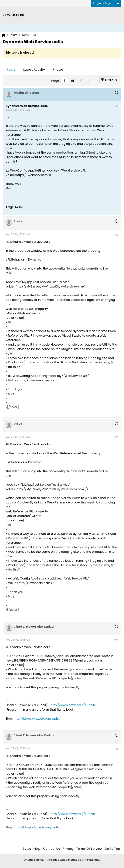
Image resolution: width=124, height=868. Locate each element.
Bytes (27, 849)
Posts (11, 69)
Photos (58, 69)
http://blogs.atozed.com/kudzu (37, 719)
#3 (117, 437)
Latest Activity (34, 69)
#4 (116, 640)
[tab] (11, 70)
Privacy (68, 849)
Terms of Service (89, 849)
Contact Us (52, 849)
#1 (117, 106)
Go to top (112, 849)
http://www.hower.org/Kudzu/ (73, 705)
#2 (117, 235)
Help (37, 849)
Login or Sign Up (106, 3)
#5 (116, 749)
